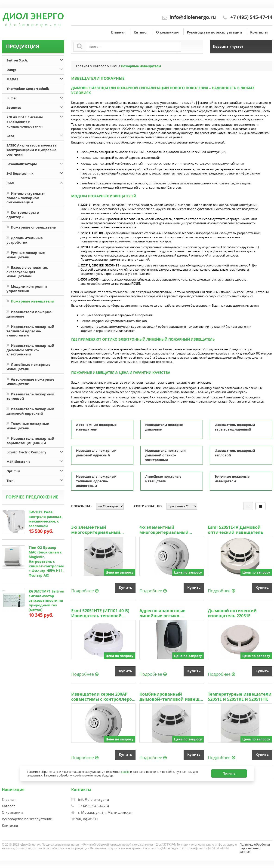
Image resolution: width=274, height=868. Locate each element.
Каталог (141, 32)
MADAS (35, 78)
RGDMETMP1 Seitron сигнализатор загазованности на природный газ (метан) (46, 601)
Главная (118, 32)
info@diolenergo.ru (193, 17)
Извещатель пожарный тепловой (30, 396)
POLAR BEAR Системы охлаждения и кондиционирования (35, 121)
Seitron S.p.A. (35, 60)
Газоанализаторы (35, 163)
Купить (125, 588)
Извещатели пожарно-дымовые (29, 314)
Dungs (35, 69)
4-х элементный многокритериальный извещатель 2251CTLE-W (166, 530)
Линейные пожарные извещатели (28, 366)
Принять (229, 773)
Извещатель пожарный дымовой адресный (30, 411)
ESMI (35, 182)
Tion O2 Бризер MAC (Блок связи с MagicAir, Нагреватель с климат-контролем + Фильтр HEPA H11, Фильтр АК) (46, 561)
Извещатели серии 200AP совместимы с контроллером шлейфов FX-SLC (103, 697)
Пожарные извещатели (30, 301)
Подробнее (85, 590)
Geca (35, 135)
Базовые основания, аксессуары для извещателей (27, 271)
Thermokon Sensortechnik (28, 89)
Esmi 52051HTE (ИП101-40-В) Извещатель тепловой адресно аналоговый (100, 613)
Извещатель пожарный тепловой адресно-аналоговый (30, 330)
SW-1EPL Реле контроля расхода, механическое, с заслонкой (46, 519)
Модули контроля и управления (27, 288)
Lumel (35, 97)
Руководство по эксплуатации (214, 32)
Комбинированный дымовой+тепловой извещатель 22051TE (172, 697)
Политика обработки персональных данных (255, 848)
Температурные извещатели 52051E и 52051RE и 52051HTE (240, 697)
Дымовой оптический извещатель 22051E (232, 613)
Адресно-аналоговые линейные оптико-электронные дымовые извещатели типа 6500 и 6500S (167, 613)
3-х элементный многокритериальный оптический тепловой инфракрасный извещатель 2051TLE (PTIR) (102, 530)
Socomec (35, 107)
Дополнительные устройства (25, 240)
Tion (35, 480)
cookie (125, 772)
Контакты (259, 32)
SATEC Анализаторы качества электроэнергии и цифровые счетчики (31, 150)
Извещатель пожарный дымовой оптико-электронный (30, 349)
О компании (167, 32)
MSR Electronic (35, 461)
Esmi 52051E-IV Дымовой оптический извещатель (236, 530)
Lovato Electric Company (35, 451)
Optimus (35, 470)
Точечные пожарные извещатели (28, 425)
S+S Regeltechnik (35, 173)
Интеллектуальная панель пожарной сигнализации (26, 197)
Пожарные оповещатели (31, 227)
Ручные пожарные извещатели (26, 254)
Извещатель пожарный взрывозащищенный (30, 440)
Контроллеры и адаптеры (23, 214)
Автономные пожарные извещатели (30, 381)
